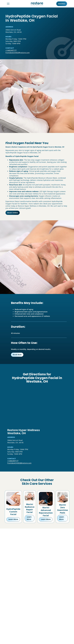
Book (62, 4)
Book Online (13, 213)
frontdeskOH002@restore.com (18, 53)
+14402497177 (11, 50)
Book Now (17, 355)
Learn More (13, 519)
